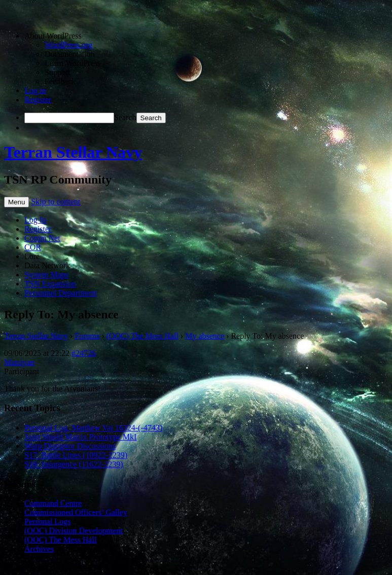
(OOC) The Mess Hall (142, 336)
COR (33, 247)
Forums (87, 336)
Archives (39, 549)
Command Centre (53, 503)
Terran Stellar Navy (73, 152)
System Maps (46, 275)
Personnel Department (61, 293)
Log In (35, 220)
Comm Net (42, 238)
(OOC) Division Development (74, 531)
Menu (16, 202)
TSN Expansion (50, 284)
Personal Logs (47, 522)
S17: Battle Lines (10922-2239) (76, 455)
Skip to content (56, 202)
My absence (205, 336)
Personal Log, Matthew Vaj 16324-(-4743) (93, 428)
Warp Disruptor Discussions (70, 446)
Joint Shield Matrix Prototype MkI (80, 437)
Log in (35, 91)
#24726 (84, 353)
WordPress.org (68, 45)
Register (38, 100)
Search (125, 117)
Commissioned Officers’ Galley (76, 512)
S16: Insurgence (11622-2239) (74, 464)
